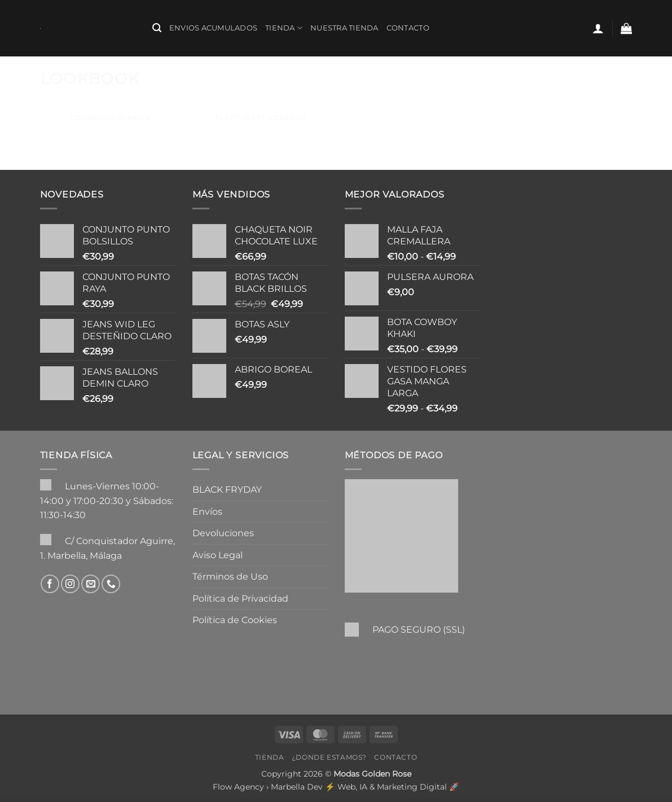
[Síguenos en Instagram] (70, 584)
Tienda (284, 28)
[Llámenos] (111, 584)
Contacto (408, 28)
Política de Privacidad (240, 599)
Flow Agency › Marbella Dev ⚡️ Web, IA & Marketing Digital (330, 787)
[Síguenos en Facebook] (50, 584)
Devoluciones (223, 533)
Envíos (207, 512)
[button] (157, 28)
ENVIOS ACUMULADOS (213, 28)
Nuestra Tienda (344, 28)
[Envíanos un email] (91, 584)
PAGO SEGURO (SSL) (419, 630)
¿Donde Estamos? (329, 757)
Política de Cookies (235, 620)
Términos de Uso (230, 577)
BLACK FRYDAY (227, 490)
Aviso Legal (218, 555)
